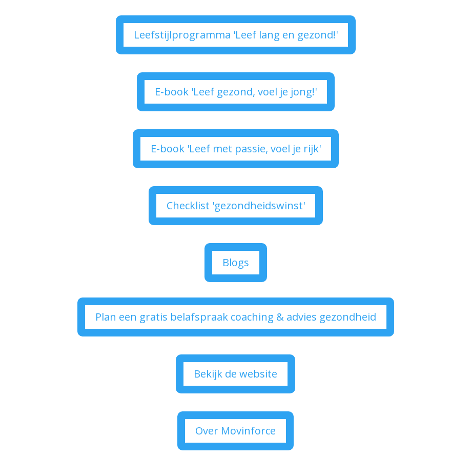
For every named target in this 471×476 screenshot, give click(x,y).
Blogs (236, 262)
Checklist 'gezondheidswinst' (236, 205)
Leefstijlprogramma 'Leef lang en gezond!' (236, 35)
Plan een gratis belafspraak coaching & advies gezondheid (236, 317)
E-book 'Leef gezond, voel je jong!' (236, 92)
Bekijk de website (236, 374)
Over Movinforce (236, 431)
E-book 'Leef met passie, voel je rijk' (236, 148)
